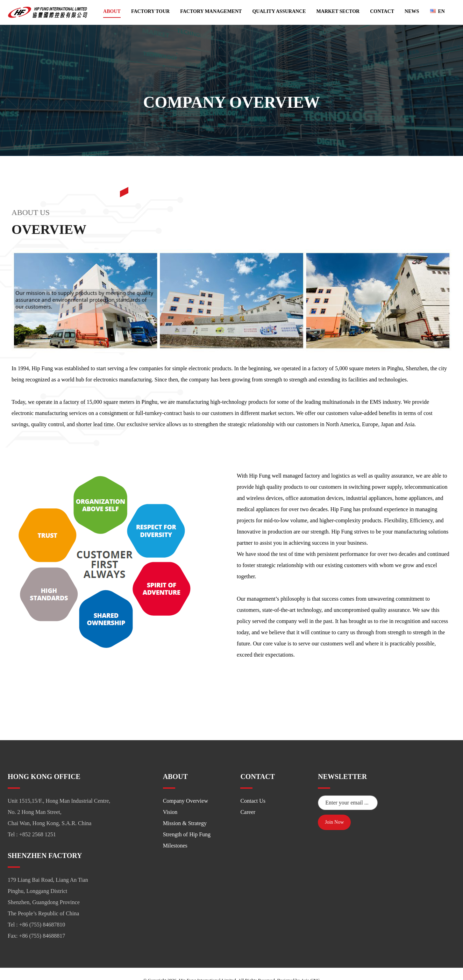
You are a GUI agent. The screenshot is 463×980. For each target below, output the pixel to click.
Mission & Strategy (185, 810)
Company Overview (186, 788)
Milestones (175, 833)
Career (248, 799)
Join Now (334, 808)
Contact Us (253, 788)
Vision (170, 799)
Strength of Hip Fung (187, 821)
